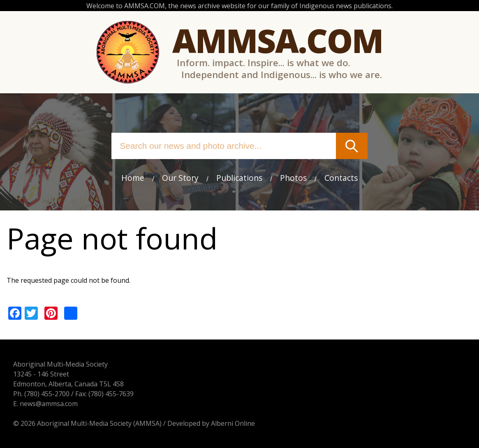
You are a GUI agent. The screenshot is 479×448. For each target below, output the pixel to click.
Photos (293, 178)
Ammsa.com (278, 40)
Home (133, 178)
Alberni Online (233, 423)
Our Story (180, 178)
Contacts (341, 178)
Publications (239, 178)
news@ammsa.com (49, 404)
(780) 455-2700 (47, 394)
